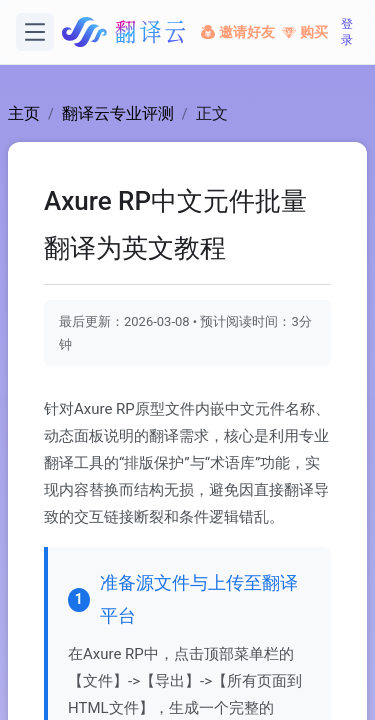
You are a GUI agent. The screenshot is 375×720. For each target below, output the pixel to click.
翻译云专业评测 (118, 113)
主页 (24, 113)
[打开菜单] (35, 32)
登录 (347, 32)
